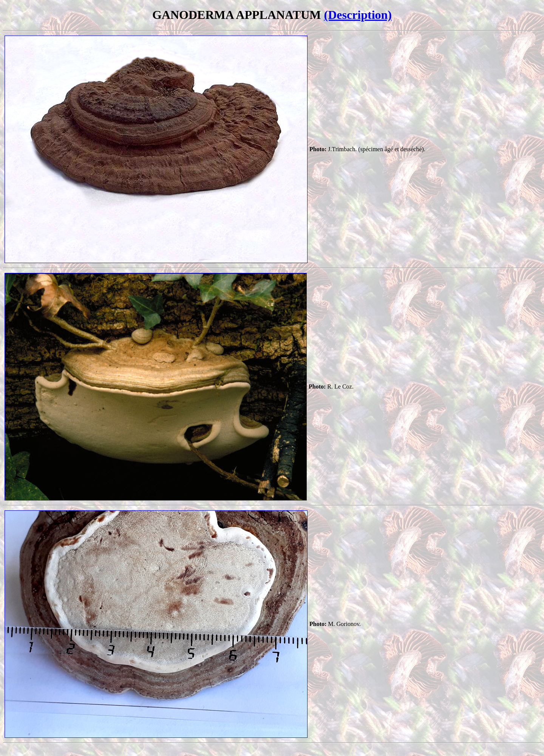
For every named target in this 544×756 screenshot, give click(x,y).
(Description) (358, 15)
